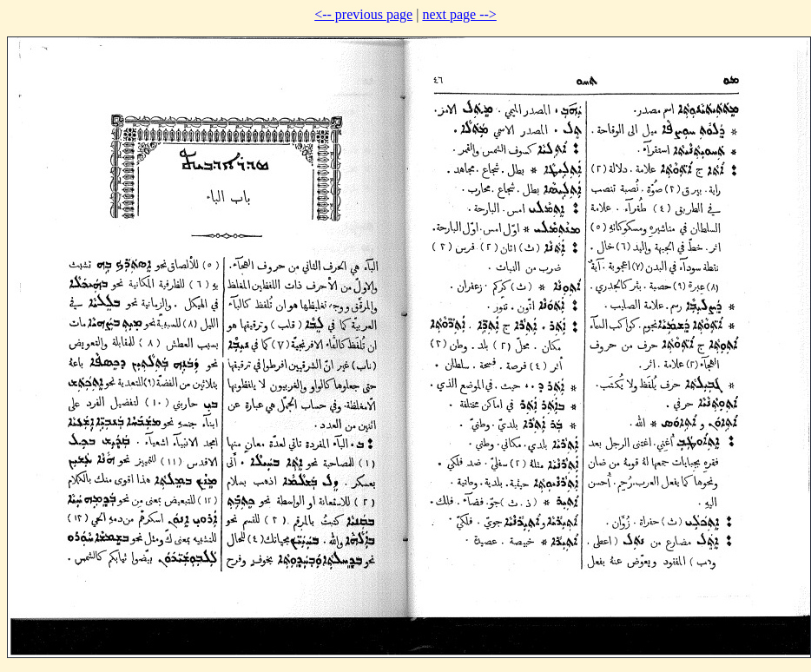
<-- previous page (363, 14)
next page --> (459, 14)
